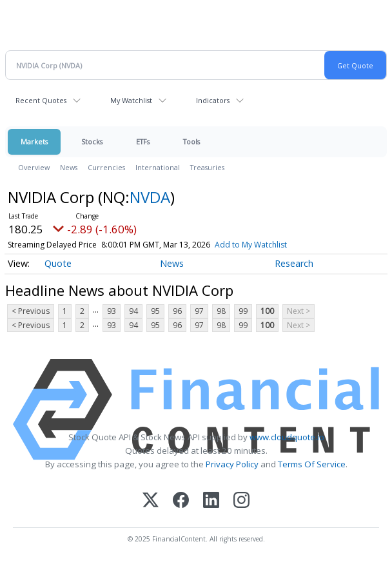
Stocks (92, 141)
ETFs (143, 141)
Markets (34, 141)
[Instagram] (241, 501)
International (158, 167)
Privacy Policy (232, 464)
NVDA (150, 197)
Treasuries (207, 167)
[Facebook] (181, 501)
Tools (191, 141)
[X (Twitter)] (151, 501)
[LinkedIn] (211, 501)
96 (177, 311)
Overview (34, 167)
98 (221, 311)
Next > (299, 311)
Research (294, 263)
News (69, 167)
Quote (58, 263)
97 (199, 311)
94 (133, 311)
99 (243, 311)
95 (155, 311)
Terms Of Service (312, 464)
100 (267, 311)
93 (112, 311)
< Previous (31, 311)
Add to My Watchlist (251, 245)
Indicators (213, 100)
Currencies (106, 167)
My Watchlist (131, 100)
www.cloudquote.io (287, 437)
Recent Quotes (41, 100)
